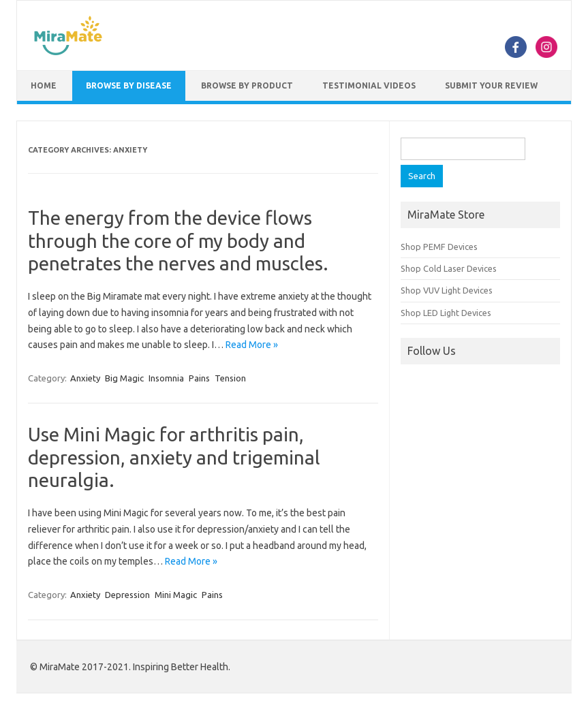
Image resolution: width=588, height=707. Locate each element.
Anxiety (85, 378)
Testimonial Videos (369, 85)
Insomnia (166, 378)
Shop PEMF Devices (439, 247)
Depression (127, 595)
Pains (199, 378)
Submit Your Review (491, 85)
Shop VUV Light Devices (447, 290)
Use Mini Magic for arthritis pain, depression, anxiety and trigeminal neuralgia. (174, 457)
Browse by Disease (129, 85)
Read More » (252, 345)
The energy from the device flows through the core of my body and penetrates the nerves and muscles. (178, 240)
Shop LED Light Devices (446, 313)
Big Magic (124, 378)
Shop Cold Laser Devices (449, 268)
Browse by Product (247, 85)
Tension (230, 378)
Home (44, 85)
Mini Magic (176, 595)
